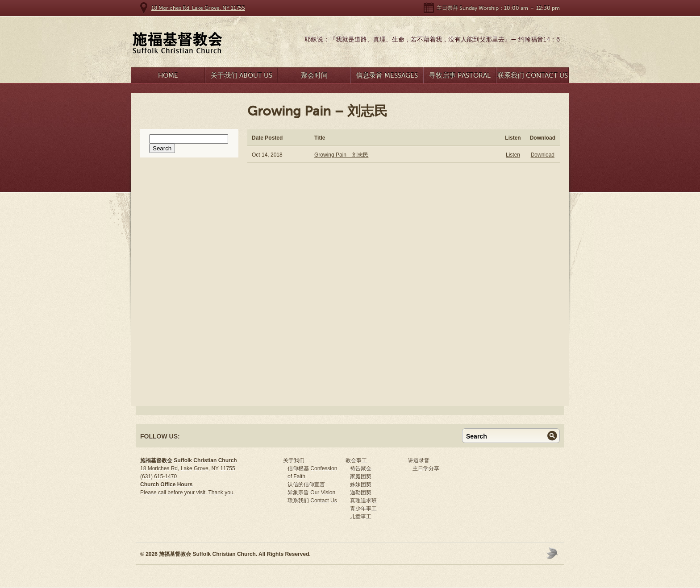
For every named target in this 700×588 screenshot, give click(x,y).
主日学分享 (426, 468)
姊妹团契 (361, 484)
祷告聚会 (361, 468)
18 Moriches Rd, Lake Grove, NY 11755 (198, 8)
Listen (513, 155)
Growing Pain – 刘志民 (341, 155)
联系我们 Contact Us (533, 75)
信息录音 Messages (387, 75)
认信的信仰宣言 (306, 484)
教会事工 (356, 460)
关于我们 (294, 460)
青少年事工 (363, 509)
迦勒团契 (361, 493)
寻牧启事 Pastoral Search (460, 77)
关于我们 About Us (242, 75)
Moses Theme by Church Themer (553, 553)
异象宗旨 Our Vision (311, 493)
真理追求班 (363, 501)
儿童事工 (361, 517)
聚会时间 (314, 75)
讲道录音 (419, 460)
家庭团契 (361, 476)
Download (543, 155)
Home (168, 75)
